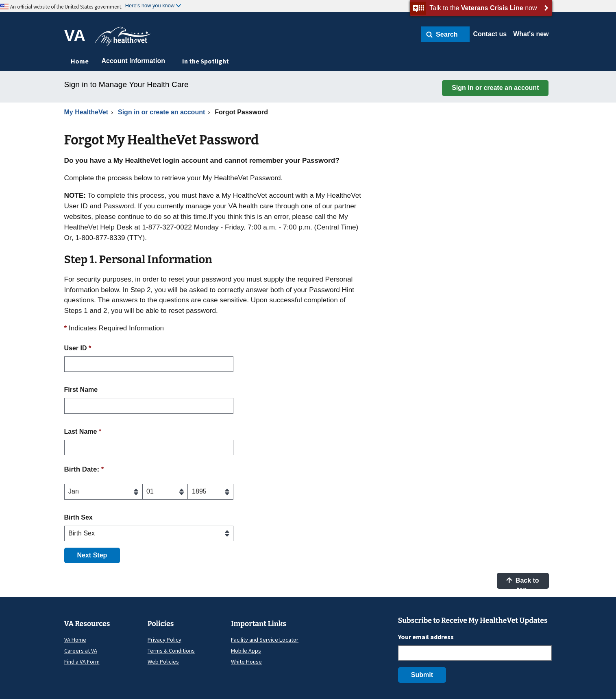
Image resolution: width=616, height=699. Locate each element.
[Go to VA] (77, 35)
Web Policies (163, 662)
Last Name (83, 431)
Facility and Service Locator (265, 640)
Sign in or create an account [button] (495, 88)
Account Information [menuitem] (133, 61)
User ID (78, 348)
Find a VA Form (82, 662)
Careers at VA (81, 651)
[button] (445, 34)
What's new (531, 34)
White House (246, 662)
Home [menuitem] (80, 61)
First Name (81, 390)
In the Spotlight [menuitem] (206, 61)
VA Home (75, 640)
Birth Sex (78, 517)
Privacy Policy (164, 640)
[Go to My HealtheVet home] (123, 39)
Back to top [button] (522, 583)
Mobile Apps (246, 651)
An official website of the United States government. (66, 7)
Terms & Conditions (171, 651)
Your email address (426, 637)
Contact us (490, 34)
